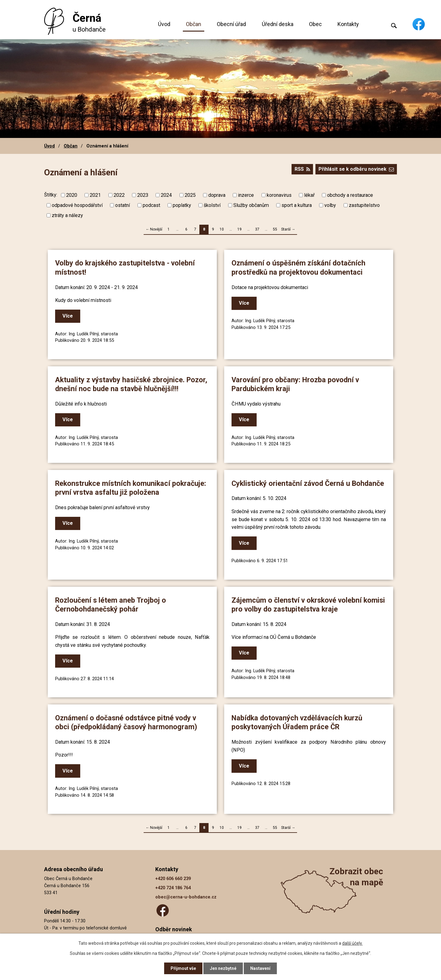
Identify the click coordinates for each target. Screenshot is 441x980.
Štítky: (51, 195)
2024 (166, 195)
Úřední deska (278, 24)
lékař (309, 195)
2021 (95, 195)
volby (330, 205)
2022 (119, 195)
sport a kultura (297, 205)
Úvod (164, 24)
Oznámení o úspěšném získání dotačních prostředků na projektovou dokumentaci (298, 267)
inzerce (246, 195)
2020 (72, 195)
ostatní (123, 205)
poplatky (182, 205)
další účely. (352, 943)
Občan (194, 24)
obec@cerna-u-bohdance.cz (186, 897)
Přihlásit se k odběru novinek (356, 169)
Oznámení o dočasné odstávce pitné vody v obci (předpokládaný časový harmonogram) (126, 722)
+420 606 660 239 (173, 879)
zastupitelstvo (364, 205)
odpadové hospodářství (77, 205)
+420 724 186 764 (173, 888)
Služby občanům (251, 205)
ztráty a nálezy (67, 215)
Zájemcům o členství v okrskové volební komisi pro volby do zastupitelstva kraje (308, 605)
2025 (190, 195)
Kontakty (348, 24)
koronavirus (279, 195)
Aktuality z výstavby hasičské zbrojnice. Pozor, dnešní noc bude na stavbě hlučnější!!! (131, 384)
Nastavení (260, 968)
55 (275, 229)
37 (257, 229)
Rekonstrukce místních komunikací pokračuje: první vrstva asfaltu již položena (131, 488)
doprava (217, 195)
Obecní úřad (231, 24)
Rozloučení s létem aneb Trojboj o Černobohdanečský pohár (111, 605)
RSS (302, 169)
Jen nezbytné (223, 968)
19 (239, 229)
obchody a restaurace (350, 195)
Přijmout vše (183, 968)
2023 (143, 195)
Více (68, 316)
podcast (151, 205)
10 (222, 229)
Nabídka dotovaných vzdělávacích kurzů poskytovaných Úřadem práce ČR (297, 722)
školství (212, 205)
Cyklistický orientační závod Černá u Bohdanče (308, 483)
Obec (315, 24)
